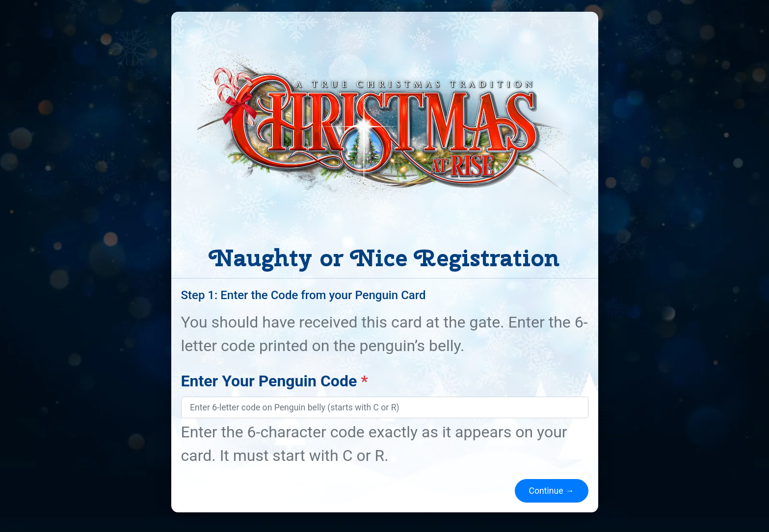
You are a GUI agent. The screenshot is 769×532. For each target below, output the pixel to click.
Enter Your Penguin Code (275, 381)
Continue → (552, 491)
